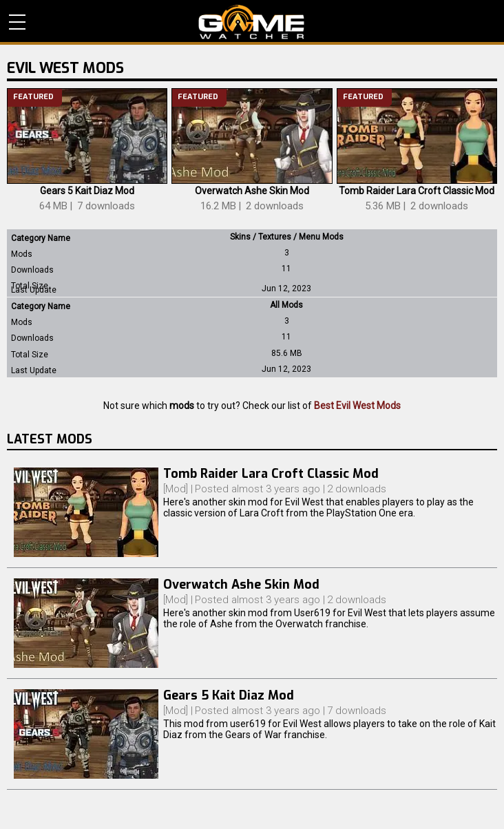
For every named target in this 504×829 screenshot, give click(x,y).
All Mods (286, 305)
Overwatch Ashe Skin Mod (252, 191)
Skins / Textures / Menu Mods (287, 237)
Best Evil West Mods (357, 406)
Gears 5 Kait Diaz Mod (87, 191)
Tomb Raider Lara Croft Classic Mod (417, 191)
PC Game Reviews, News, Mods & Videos (252, 22)
